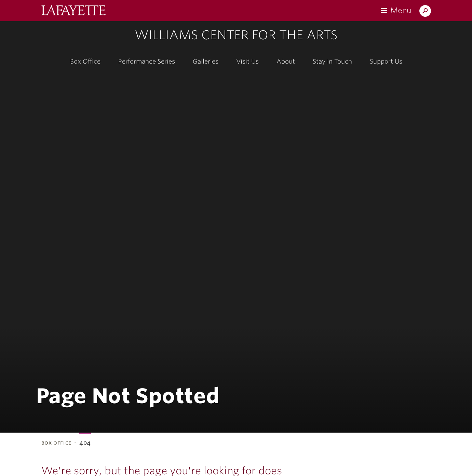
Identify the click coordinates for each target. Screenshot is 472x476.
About (286, 61)
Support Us (386, 61)
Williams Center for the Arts (236, 35)
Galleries (206, 61)
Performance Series (147, 61)
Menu (401, 10)
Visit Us (247, 61)
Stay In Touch (332, 61)
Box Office (85, 61)
